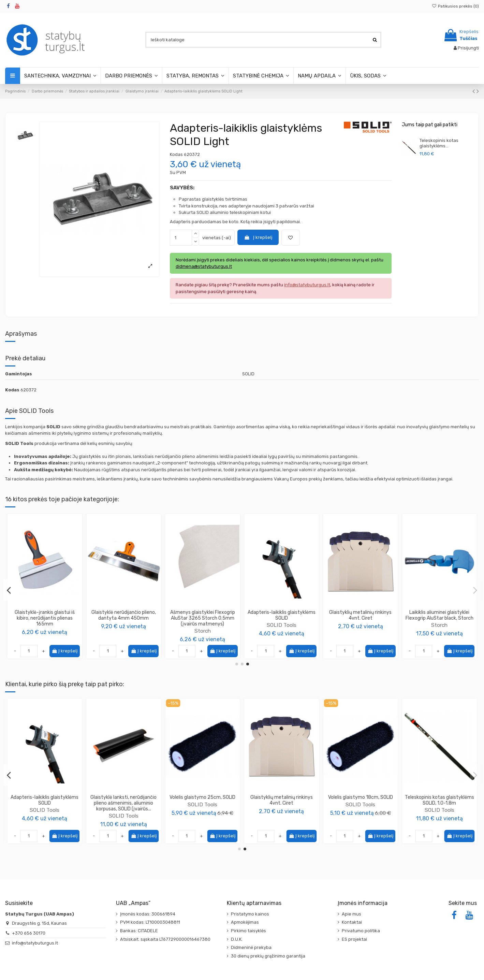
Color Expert (203, 625)
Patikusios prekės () (455, 6)
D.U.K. (237, 939)
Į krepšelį (258, 237)
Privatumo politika (361, 931)
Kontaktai (352, 922)
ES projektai (354, 939)
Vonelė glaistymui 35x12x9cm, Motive (45, 800)
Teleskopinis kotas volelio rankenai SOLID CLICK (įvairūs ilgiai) (124, 618)
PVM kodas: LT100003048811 (150, 922)
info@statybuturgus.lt (35, 943)
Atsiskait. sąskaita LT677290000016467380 (165, 939)
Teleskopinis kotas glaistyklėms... (439, 143)
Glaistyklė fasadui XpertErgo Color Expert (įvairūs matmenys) (281, 615)
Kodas (176, 154)
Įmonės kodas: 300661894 (148, 914)
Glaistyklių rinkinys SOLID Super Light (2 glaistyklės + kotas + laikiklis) (45, 618)
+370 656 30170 (29, 933)
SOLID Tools (45, 631)
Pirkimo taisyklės (248, 931)
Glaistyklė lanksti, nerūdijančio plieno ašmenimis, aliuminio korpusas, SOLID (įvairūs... (361, 803)
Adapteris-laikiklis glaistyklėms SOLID (282, 800)
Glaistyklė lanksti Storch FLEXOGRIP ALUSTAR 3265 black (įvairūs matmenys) (439, 618)
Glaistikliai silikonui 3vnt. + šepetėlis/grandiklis (361, 615)
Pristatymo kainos (250, 914)
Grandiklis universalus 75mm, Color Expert (202, 615)
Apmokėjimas (245, 922)
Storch (439, 631)
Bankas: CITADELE (139, 931)
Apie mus (351, 914)
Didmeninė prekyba (251, 947)
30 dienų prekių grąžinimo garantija (268, 956)
